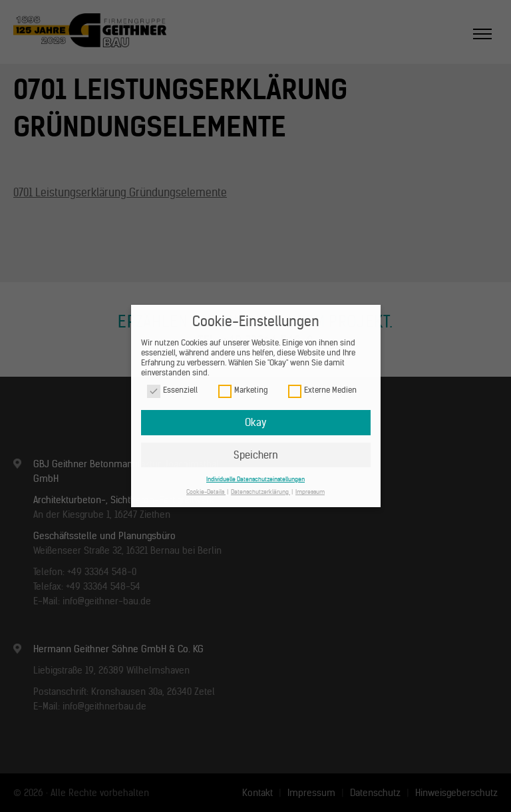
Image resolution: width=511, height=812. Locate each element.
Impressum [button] (310, 492)
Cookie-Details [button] (206, 492)
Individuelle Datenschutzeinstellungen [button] (255, 479)
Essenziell (172, 390)
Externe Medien (322, 390)
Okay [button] (255, 422)
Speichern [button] (256, 455)
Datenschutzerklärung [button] (260, 492)
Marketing (243, 390)
